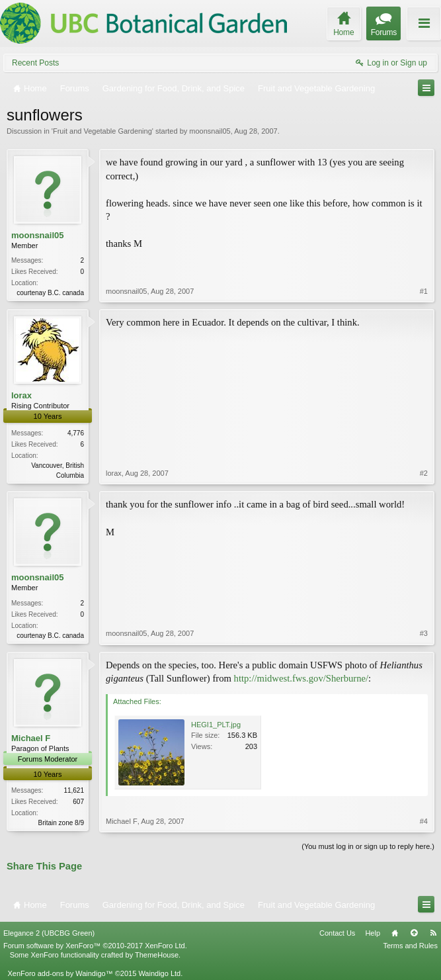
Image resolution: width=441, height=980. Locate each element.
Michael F (31, 738)
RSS (433, 933)
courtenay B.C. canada (50, 293)
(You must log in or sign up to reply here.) (368, 846)
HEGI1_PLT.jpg (216, 725)
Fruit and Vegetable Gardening (102, 131)
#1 (424, 291)
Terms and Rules (410, 946)
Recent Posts (35, 63)
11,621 (74, 790)
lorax (21, 395)
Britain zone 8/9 (61, 823)
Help (373, 933)
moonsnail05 (210, 131)
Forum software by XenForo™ (95, 946)
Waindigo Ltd (159, 973)
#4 (424, 821)
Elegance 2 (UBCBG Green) (49, 933)
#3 (424, 633)
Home (395, 933)
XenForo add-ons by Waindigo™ (60, 973)
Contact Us (337, 933)
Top (414, 933)
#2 (424, 473)
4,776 (76, 433)
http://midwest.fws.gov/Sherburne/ (301, 678)
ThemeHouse (157, 955)
